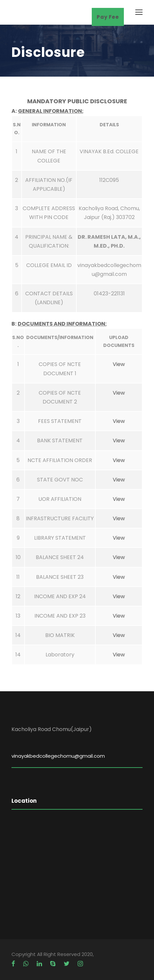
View (119, 364)
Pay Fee (108, 17)
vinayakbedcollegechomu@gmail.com (58, 756)
